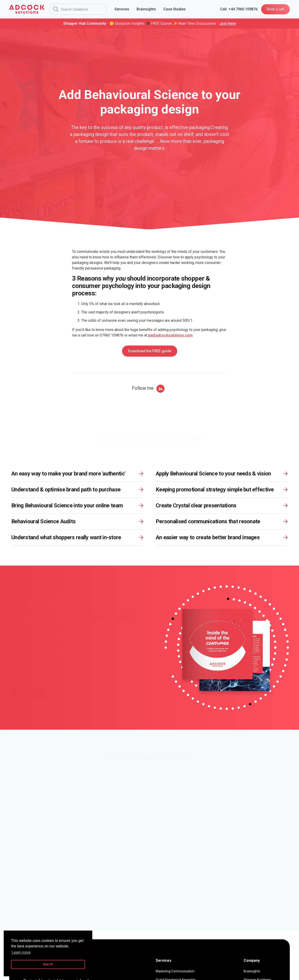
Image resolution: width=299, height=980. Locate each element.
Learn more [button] (21, 952)
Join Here (228, 23)
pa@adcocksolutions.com (170, 335)
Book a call (275, 9)
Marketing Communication (175, 971)
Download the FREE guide (150, 351)
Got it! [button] (48, 964)
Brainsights (252, 971)
